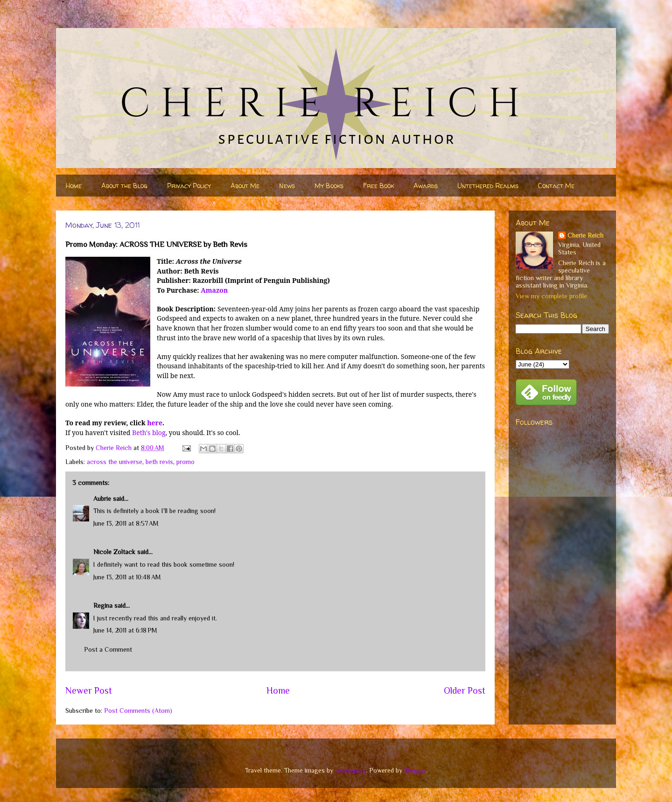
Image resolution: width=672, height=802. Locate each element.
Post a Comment (108, 649)
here (155, 423)
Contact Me (556, 186)
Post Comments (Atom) (138, 711)
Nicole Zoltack (114, 552)
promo (185, 462)
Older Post (465, 690)
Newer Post (89, 690)
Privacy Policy (189, 186)
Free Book (378, 186)
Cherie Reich (585, 235)
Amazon (214, 290)
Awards (426, 186)
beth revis (159, 462)
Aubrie (102, 499)
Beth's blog (149, 433)
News (287, 186)
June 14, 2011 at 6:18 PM (125, 630)
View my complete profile (551, 296)
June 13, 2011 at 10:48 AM (127, 577)
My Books (329, 186)
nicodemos (350, 770)
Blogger (415, 770)
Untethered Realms (488, 186)
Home (74, 186)
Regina (103, 605)
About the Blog (124, 186)
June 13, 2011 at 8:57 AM (126, 523)
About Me (245, 186)
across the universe (115, 462)
